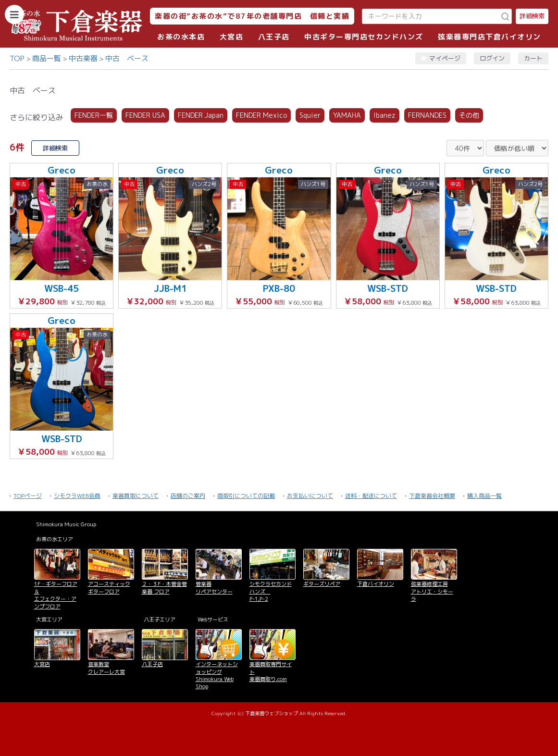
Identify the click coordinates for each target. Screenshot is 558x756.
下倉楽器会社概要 (432, 496)
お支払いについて (310, 496)
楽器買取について (136, 496)
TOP (17, 58)
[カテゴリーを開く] (14, 14)
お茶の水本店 (181, 37)
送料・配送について (371, 496)
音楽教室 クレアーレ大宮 (106, 668)
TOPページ (28, 496)
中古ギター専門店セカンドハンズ (364, 37)
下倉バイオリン (376, 584)
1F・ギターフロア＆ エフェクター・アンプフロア (56, 595)
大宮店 (232, 37)
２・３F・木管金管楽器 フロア (164, 588)
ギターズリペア (322, 584)
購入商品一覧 (484, 496)
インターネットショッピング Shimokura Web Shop (217, 675)
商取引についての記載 (246, 496)
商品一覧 (47, 58)
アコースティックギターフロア (109, 588)
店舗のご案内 (188, 496)
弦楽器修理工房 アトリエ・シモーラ (432, 591)
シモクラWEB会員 (77, 496)
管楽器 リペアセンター (214, 588)
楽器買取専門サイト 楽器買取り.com (271, 672)
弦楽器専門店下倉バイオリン (490, 37)
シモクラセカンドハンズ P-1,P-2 (271, 591)
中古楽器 (83, 58)
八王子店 (274, 37)
